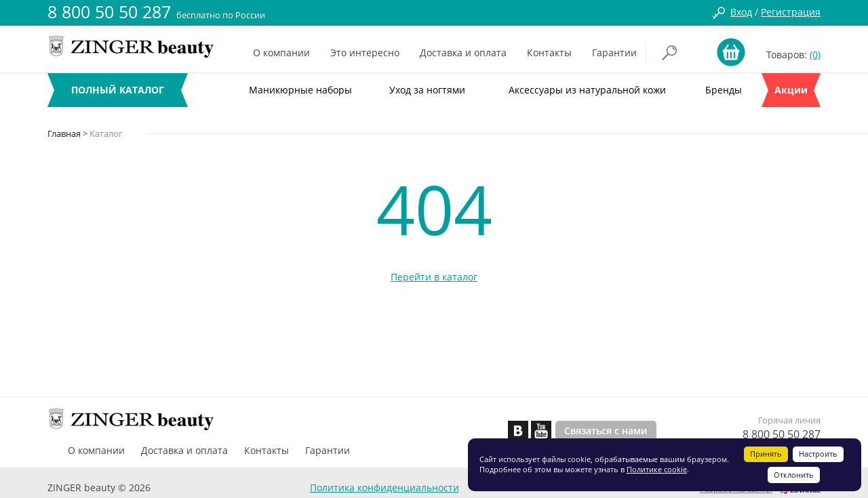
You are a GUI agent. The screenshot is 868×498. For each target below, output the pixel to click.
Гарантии (614, 53)
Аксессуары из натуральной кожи (587, 90)
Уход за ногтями (427, 90)
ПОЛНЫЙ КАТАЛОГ (118, 90)
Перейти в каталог (434, 277)
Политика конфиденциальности (384, 487)
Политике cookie (657, 469)
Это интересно (365, 53)
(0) (815, 55)
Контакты (549, 53)
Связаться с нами (606, 431)
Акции (791, 90)
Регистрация (791, 12)
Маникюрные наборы (300, 90)
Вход (741, 12)
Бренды (724, 90)
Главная (64, 133)
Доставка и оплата (463, 53)
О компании (281, 53)
